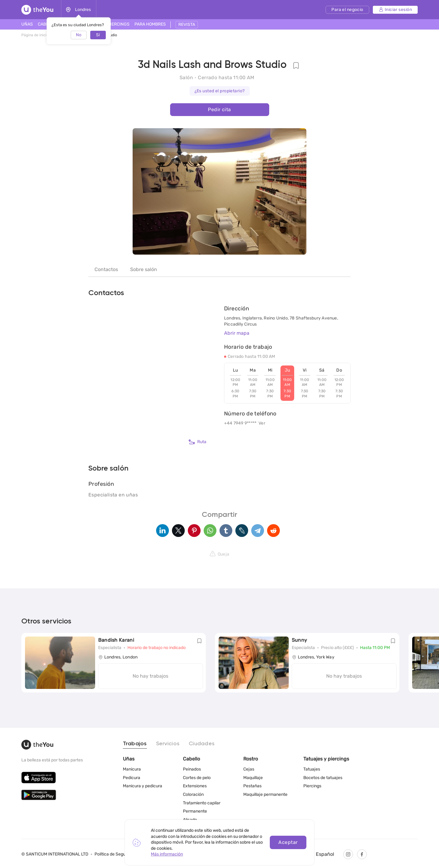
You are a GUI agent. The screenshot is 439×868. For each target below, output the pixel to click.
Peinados (192, 769)
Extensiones (195, 786)
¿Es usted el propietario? (220, 91)
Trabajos (135, 744)
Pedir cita (219, 109)
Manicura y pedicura (143, 786)
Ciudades (202, 744)
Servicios (168, 744)
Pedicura (132, 778)
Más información (167, 854)
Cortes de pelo (197, 778)
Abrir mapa (237, 333)
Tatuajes (312, 769)
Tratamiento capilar (202, 803)
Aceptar (288, 842)
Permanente (195, 811)
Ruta (198, 442)
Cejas (249, 769)
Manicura (132, 769)
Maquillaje (253, 778)
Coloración (193, 794)
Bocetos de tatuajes (323, 778)
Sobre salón (144, 269)
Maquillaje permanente (265, 794)
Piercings (312, 786)
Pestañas (252, 786)
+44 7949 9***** (240, 423)
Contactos (106, 269)
